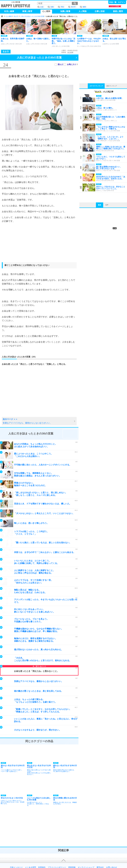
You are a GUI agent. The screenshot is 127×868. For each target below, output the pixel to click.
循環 (84, 7)
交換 (52, 7)
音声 (107, 205)
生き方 (16, 16)
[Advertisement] (39, 245)
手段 (62, 7)
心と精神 (9, 16)
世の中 (73, 7)
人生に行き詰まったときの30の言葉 (32, 16)
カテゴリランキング (96, 86)
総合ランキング (112, 86)
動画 (100, 205)
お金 (42, 7)
